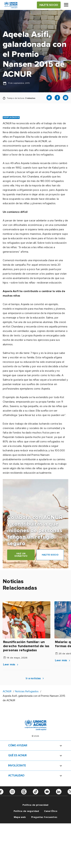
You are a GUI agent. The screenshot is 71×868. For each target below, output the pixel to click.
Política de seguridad (26, 811)
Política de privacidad (35, 805)
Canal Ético (51, 811)
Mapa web (20, 817)
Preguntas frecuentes (44, 817)
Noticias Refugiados (27, 691)
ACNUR (7, 691)
